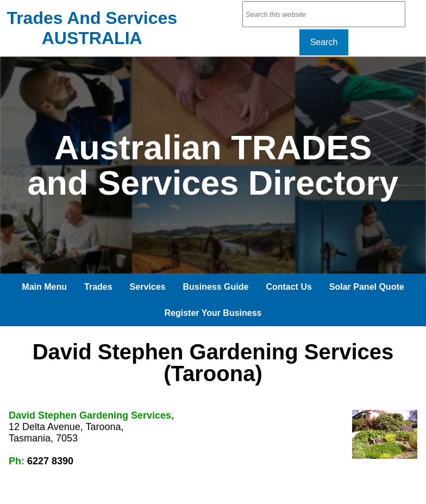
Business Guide (215, 287)
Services (148, 287)
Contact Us (289, 287)
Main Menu (44, 287)
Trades (98, 287)
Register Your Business (213, 313)
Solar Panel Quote (367, 287)
